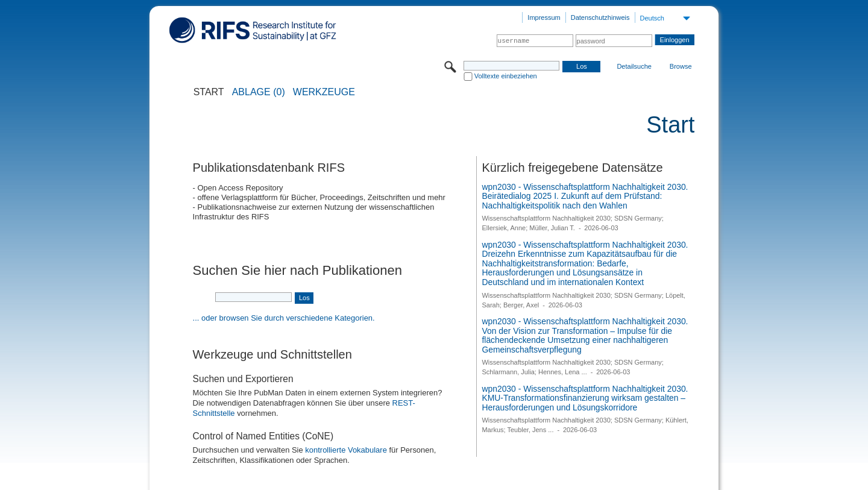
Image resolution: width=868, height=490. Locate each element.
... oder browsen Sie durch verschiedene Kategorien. (284, 318)
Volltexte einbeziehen (506, 76)
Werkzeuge (324, 92)
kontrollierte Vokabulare (346, 450)
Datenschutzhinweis (600, 17)
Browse (681, 66)
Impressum (544, 17)
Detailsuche (634, 66)
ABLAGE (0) (259, 92)
